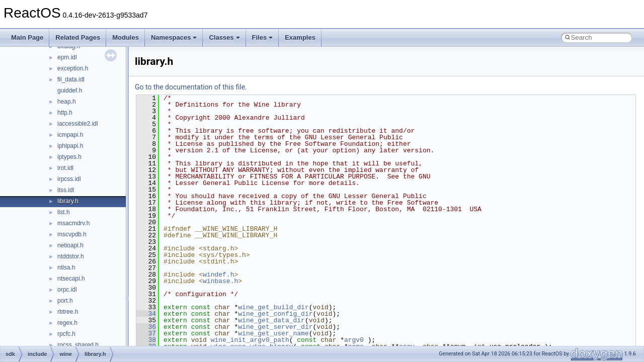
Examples (300, 37)
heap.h (67, 102)
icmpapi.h (70, 135)
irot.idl (65, 168)
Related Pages (78, 37)
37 (146, 333)
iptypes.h (69, 157)
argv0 (354, 340)
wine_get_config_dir (275, 314)
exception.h (73, 68)
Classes (224, 37)
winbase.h (220, 281)
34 (146, 314)
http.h (65, 113)
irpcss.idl (69, 179)
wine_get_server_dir (275, 327)
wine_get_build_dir (273, 307)
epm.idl (67, 57)
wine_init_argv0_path (250, 340)
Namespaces (174, 37)
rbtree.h (68, 312)
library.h (68, 201)
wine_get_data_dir (271, 320)
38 (146, 340)
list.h (64, 212)
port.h (65, 301)
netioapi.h (70, 245)
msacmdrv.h (73, 223)
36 (146, 327)
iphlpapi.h (70, 146)
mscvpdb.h (72, 234)
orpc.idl (67, 290)
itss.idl (66, 190)
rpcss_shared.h (78, 345)
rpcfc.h (66, 334)
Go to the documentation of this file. (191, 87)
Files (263, 37)
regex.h (67, 323)
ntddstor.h (71, 256)
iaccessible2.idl (78, 124)
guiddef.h (70, 90)
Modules (126, 37)
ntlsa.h (66, 267)
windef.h (218, 275)
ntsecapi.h (71, 279)
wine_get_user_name (273, 333)
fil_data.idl (71, 79)
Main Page (27, 37)
